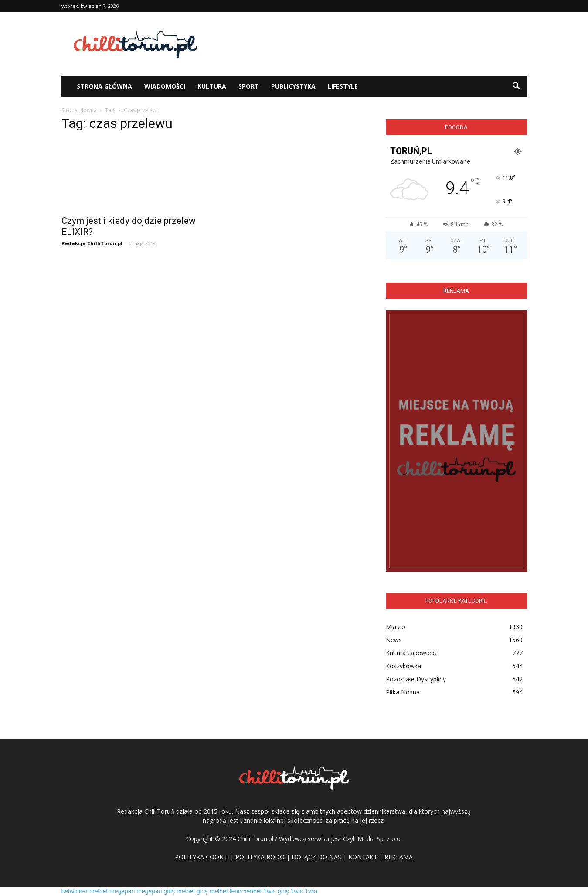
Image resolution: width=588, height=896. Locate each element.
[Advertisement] (368, 44)
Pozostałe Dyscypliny (416, 679)
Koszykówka (403, 666)
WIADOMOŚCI (165, 86)
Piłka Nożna (403, 692)
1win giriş (276, 891)
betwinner (75, 891)
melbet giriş (192, 891)
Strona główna (79, 110)
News (394, 640)
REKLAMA (399, 857)
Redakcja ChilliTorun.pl (92, 243)
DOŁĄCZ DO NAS (316, 857)
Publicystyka (293, 86)
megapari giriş (156, 891)
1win (297, 891)
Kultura (212, 86)
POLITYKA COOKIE (202, 857)
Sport (249, 86)
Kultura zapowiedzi (412, 653)
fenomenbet (246, 891)
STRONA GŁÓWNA (104, 86)
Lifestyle (343, 86)
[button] (517, 86)
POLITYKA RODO (260, 857)
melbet (99, 891)
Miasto (396, 627)
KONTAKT (363, 857)
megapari (122, 891)
